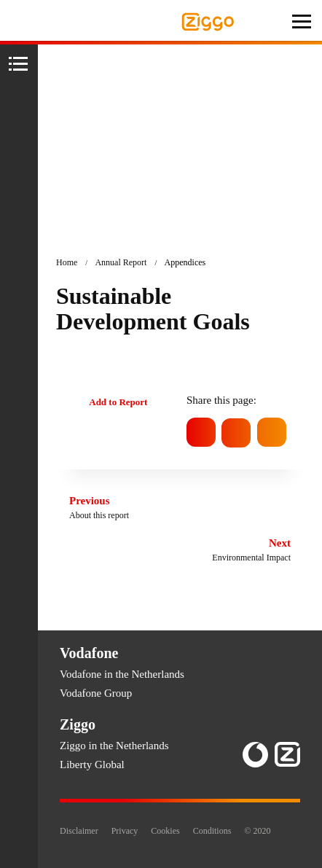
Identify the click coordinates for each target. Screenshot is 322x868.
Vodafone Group (96, 693)
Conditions (212, 831)
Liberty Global (92, 765)
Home (67, 262)
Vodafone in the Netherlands (122, 674)
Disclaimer (79, 831)
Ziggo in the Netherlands (114, 746)
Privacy (125, 831)
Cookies (165, 831)
